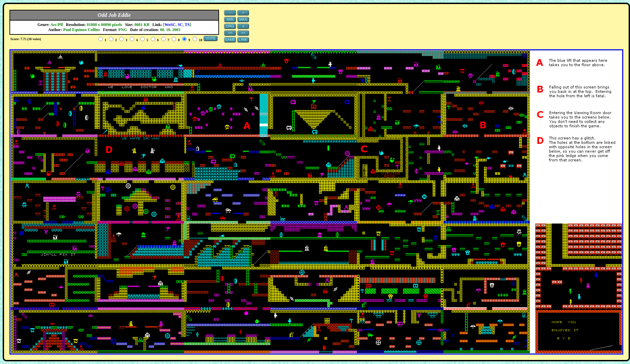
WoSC (170, 25)
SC (180, 25)
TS (187, 25)
